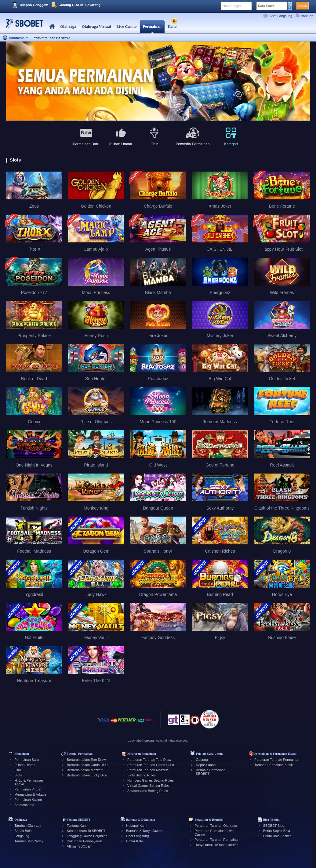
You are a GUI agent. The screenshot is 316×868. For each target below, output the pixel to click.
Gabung (202, 760)
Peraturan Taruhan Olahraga (216, 826)
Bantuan (307, 16)
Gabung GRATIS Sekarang (79, 5)
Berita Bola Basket (277, 836)
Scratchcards (24, 805)
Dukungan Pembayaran (85, 841)
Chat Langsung (281, 16)
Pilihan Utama (25, 765)
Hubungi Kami (137, 826)
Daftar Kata (135, 841)
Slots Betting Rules (142, 775)
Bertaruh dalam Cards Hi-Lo (88, 765)
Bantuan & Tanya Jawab (144, 831)
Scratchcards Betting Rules (148, 791)
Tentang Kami (77, 826)
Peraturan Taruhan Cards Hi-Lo (151, 765)
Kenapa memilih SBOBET (86, 831)
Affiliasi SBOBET (79, 846)
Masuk (302, 5)
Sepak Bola (23, 831)
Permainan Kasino (28, 800)
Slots (18, 775)
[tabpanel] (158, 81)
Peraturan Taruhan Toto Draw (149, 760)
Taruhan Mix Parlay (29, 841)
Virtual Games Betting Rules (148, 786)
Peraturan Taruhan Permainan (277, 760)
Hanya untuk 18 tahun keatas (216, 845)
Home (52, 27)
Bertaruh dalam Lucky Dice (87, 775)
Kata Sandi (266, 6)
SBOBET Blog (274, 826)
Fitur (18, 770)
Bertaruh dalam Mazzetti (85, 770)
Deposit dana (206, 765)
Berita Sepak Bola (277, 831)
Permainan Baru (27, 760)
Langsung (22, 836)
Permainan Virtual (28, 789)
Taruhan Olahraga (28, 826)
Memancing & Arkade (30, 794)
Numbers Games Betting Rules (151, 780)
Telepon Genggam (34, 5)
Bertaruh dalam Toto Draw (86, 760)
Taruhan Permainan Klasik (274, 765)
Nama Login (232, 6)
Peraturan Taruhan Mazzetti (148, 770)
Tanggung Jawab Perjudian (87, 836)
